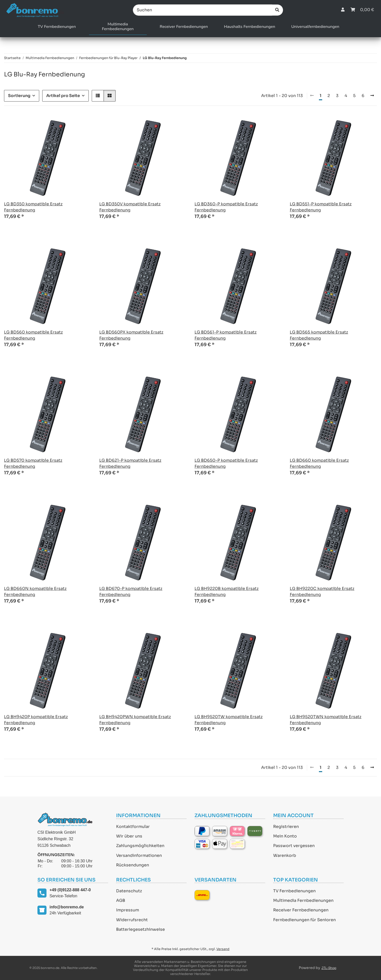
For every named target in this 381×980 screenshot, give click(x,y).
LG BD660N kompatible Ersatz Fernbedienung (35, 592)
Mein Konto (285, 836)
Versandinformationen (139, 855)
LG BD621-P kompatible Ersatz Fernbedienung (130, 463)
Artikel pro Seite (63, 96)
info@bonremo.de (67, 907)
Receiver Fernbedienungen (301, 910)
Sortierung (19, 96)
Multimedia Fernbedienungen (303, 900)
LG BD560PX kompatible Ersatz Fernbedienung (131, 335)
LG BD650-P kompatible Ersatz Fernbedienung (226, 463)
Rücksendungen (133, 865)
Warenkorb (285, 855)
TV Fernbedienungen (294, 891)
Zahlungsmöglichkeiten (140, 846)
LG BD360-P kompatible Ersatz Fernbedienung (226, 207)
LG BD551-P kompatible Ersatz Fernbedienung (321, 207)
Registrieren (286, 827)
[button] (343, 10)
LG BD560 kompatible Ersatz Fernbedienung (33, 335)
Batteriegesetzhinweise (140, 929)
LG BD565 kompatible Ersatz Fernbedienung (319, 335)
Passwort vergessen (294, 846)
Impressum (128, 910)
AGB (121, 900)
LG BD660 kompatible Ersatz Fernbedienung (319, 463)
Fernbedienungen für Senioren (304, 920)
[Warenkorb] (362, 10)
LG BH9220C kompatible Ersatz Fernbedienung (322, 592)
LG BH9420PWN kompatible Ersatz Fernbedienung (135, 720)
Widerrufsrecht (132, 920)
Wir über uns (129, 836)
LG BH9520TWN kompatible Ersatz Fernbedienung (326, 720)
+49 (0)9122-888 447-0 (70, 890)
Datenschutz (129, 891)
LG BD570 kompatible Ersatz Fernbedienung (33, 463)
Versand (223, 949)
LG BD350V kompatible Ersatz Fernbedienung (130, 207)
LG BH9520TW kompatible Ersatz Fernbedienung (229, 720)
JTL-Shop (329, 968)
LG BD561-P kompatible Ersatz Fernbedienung (226, 335)
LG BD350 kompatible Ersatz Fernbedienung (33, 207)
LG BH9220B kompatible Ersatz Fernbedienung (227, 592)
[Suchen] (203, 10)
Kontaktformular (133, 827)
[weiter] (372, 96)
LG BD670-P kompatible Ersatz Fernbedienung (131, 592)
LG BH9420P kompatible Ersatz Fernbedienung (36, 720)
